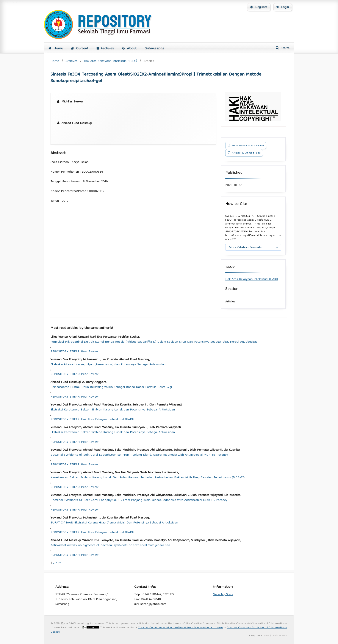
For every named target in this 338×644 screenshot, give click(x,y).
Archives (105, 49)
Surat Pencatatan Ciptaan (247, 146)
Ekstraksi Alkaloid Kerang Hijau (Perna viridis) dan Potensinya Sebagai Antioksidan (108, 365)
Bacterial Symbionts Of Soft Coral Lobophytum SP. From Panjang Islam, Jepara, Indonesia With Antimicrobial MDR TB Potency (139, 500)
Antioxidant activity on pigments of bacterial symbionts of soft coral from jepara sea (110, 546)
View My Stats (223, 594)
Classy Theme (256, 636)
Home (56, 49)
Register (259, 7)
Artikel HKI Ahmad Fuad (246, 153)
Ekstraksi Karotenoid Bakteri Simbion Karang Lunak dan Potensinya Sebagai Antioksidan (113, 410)
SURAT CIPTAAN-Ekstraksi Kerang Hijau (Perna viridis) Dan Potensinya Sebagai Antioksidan (114, 523)
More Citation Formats (245, 247)
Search (285, 48)
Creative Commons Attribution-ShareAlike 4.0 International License (180, 628)
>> (60, 563)
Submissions (155, 49)
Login (283, 7)
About (129, 49)
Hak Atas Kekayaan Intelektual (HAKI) (110, 61)
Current (80, 49)
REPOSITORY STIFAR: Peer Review (74, 352)
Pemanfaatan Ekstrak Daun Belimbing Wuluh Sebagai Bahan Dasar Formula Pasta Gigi (111, 387)
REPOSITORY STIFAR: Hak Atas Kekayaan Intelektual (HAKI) (92, 420)
